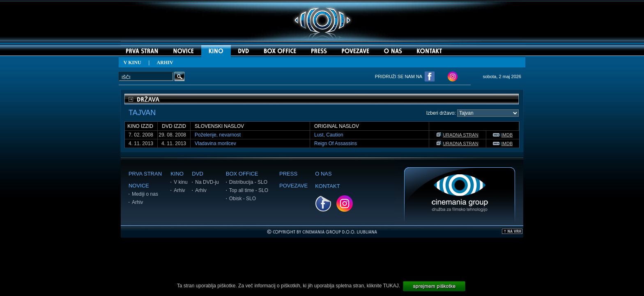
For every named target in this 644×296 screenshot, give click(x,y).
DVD (197, 174)
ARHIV (165, 62)
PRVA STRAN (145, 174)
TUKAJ (391, 286)
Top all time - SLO (249, 190)
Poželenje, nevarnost (218, 135)
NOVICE (139, 186)
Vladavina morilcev (215, 143)
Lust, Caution (329, 135)
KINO (177, 174)
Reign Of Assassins (336, 143)
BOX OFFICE (242, 174)
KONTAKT (327, 186)
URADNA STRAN (457, 135)
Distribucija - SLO (248, 182)
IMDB (503, 135)
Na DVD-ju (207, 182)
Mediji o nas (145, 194)
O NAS (323, 174)
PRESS (288, 174)
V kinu (181, 182)
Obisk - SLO (243, 199)
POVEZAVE (293, 186)
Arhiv (137, 202)
